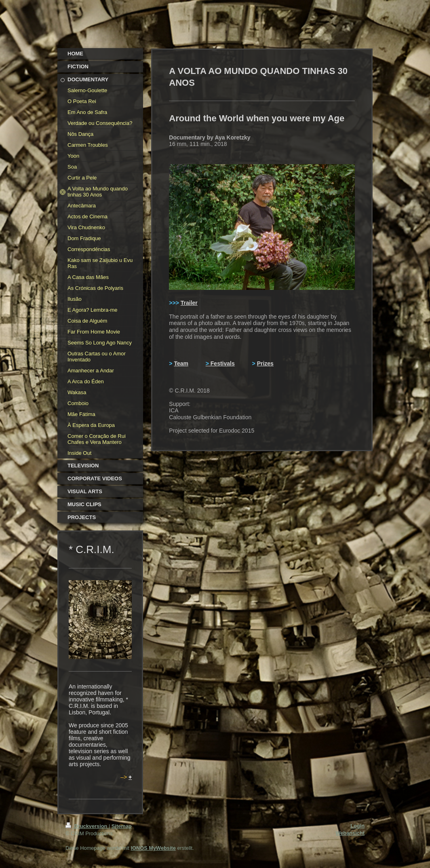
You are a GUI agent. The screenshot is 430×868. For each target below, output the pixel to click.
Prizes (265, 363)
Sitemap (122, 826)
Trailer (189, 303)
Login (357, 826)
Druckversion (87, 826)
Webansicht (350, 833)
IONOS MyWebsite (153, 848)
